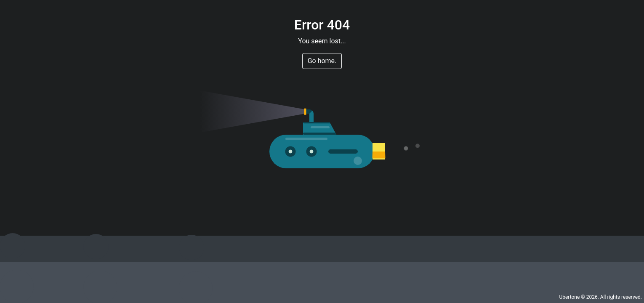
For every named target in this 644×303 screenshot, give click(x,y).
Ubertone (569, 297)
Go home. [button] (322, 61)
